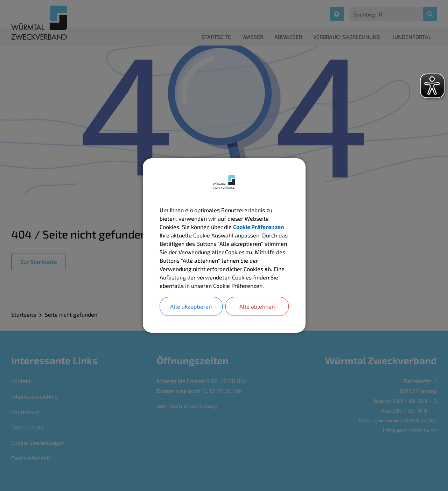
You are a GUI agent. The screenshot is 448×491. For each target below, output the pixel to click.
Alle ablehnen (257, 306)
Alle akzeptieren (191, 306)
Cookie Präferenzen (259, 227)
